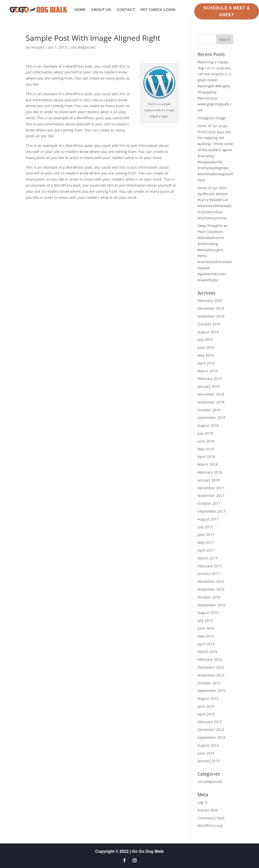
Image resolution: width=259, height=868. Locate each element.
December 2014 (211, 730)
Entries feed (208, 810)
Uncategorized (83, 47)
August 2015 (208, 698)
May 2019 (206, 355)
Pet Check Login (158, 9)
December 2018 (211, 394)
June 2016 (206, 628)
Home (80, 9)
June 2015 (206, 706)
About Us (101, 9)
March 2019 (208, 371)
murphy (38, 47)
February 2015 (210, 722)
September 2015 (211, 691)
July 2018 (205, 433)
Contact (126, 9)
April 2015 (206, 714)
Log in (203, 802)
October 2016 (209, 597)
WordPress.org (210, 826)
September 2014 (211, 737)
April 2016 (206, 644)
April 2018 (206, 457)
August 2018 (208, 425)
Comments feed (211, 818)
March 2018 (208, 464)
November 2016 (211, 589)
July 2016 (205, 620)
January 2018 (209, 480)
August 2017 (208, 519)
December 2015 (211, 667)
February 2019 (210, 379)
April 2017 (206, 550)
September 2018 (211, 418)
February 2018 (210, 472)
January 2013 (209, 761)
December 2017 (211, 488)
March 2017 (208, 558)
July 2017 (205, 527)
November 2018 (211, 402)
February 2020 (210, 301)
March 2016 (208, 652)
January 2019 (209, 386)
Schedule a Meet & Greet (227, 11)
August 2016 (208, 613)
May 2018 (206, 449)
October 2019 (209, 324)
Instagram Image (212, 118)
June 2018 (206, 441)
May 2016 (206, 636)
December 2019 (211, 308)
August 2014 (208, 745)
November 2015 (211, 675)
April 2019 (206, 363)
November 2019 (211, 316)
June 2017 (206, 535)
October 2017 (209, 503)
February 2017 (210, 566)
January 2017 (209, 574)
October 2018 (209, 410)
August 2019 (208, 332)
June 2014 (206, 753)
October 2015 (209, 683)
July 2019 (205, 340)
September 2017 (211, 511)
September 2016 (211, 605)
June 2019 (206, 347)
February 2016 (210, 659)
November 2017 (211, 496)
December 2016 (211, 581)
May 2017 (206, 542)
